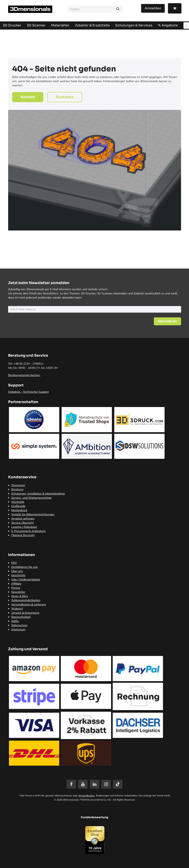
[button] (167, 321)
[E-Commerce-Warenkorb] (175, 8)
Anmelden (153, 8)
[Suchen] (118, 9)
